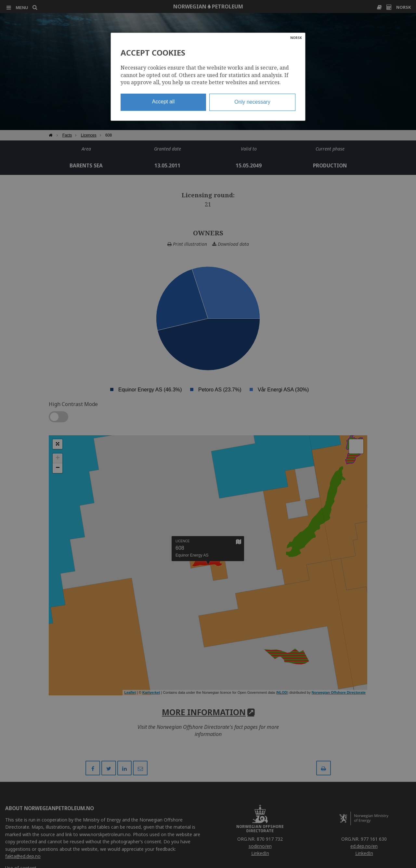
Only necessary (252, 102)
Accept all (163, 102)
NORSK (296, 38)
